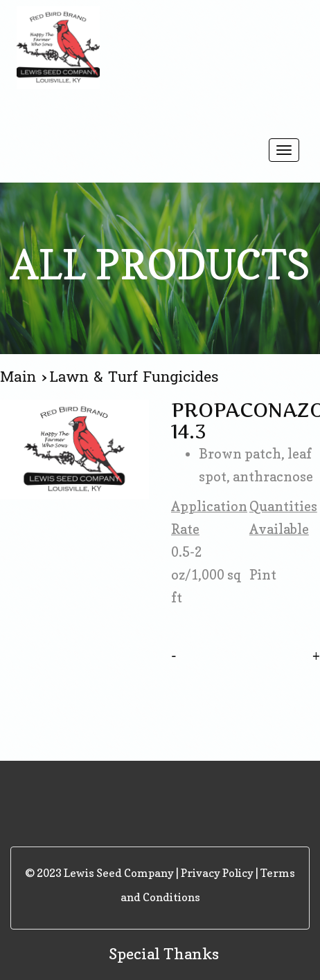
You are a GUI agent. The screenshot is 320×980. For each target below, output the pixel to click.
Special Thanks (164, 954)
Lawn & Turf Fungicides (134, 377)
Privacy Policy (217, 873)
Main (21, 377)
